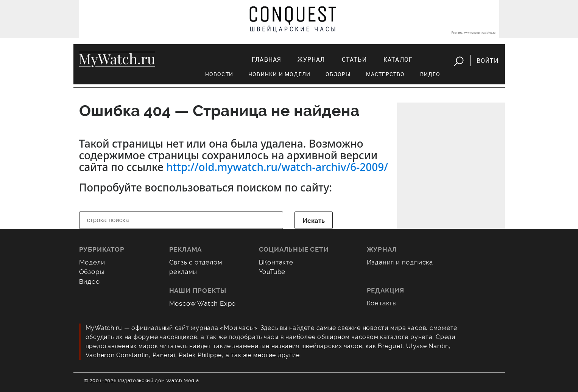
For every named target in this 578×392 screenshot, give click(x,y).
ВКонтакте (276, 262)
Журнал (311, 59)
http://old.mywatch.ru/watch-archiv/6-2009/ (277, 167)
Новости (219, 74)
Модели (92, 262)
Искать (314, 221)
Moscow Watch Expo (203, 303)
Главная (266, 59)
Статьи (354, 59)
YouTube (272, 272)
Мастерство (386, 74)
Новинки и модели (279, 74)
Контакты (382, 303)
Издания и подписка (400, 262)
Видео (430, 74)
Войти (488, 61)
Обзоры (338, 74)
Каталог (398, 59)
